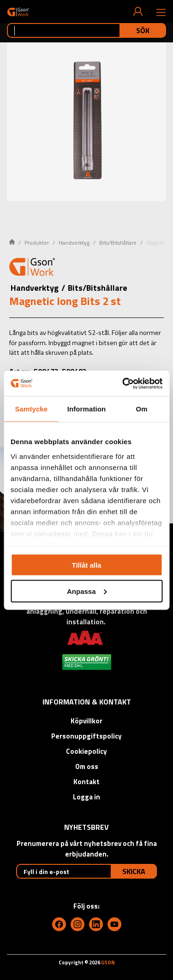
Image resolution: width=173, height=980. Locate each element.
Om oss (87, 766)
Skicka (134, 871)
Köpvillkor (86, 721)
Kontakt (86, 782)
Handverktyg (74, 243)
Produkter (37, 243)
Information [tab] (87, 409)
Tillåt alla (87, 565)
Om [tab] (142, 409)
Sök (143, 30)
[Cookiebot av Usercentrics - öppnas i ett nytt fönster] (123, 383)
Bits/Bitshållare (118, 243)
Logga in (86, 797)
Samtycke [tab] (31, 409)
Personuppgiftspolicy (86, 736)
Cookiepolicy (86, 751)
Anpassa (87, 591)
